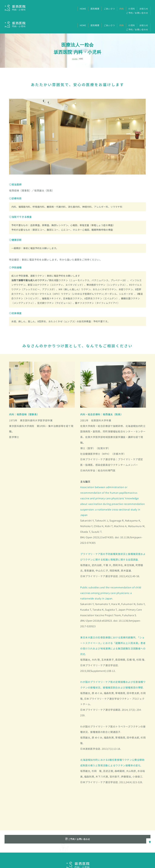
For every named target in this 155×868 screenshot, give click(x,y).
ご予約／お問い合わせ (137, 13)
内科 (121, 9)
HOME (83, 9)
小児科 (132, 9)
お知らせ (144, 9)
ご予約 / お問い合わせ (78, 822)
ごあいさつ (109, 9)
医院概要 (95, 9)
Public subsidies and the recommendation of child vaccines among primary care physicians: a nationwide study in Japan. (111, 576)
